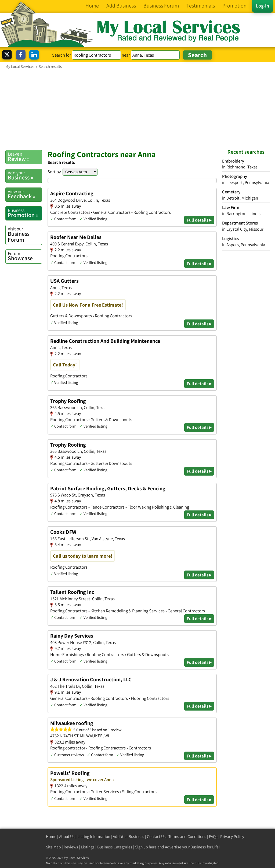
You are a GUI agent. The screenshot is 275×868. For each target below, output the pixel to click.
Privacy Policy (232, 836)
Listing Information (94, 836)
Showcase (25, 256)
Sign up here (146, 847)
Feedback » (25, 194)
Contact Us (156, 836)
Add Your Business (129, 836)
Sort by (54, 172)
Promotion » (25, 213)
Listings (88, 847)
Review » (25, 157)
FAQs (213, 836)
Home (51, 836)
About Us (67, 836)
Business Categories (115, 847)
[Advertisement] (137, 109)
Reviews (71, 847)
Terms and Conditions (187, 836)
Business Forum (25, 234)
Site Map (53, 847)
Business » (25, 175)
